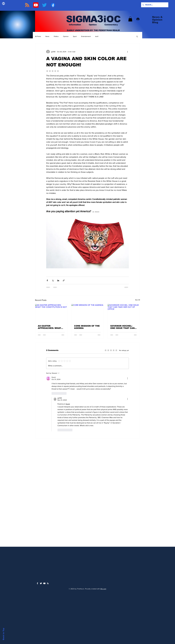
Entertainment (86, 36)
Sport (75, 36)
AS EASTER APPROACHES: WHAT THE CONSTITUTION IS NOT (51, 327)
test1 (97, 36)
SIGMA (80, 19)
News (47, 36)
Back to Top (4, 634)
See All (138, 300)
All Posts (38, 36)
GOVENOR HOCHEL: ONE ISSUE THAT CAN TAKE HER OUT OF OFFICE (122, 327)
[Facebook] (53, 5)
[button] (130, 19)
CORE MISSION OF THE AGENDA (87, 327)
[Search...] (154, 5)
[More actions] (127, 52)
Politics (56, 36)
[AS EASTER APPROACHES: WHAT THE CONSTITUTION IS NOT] (51, 313)
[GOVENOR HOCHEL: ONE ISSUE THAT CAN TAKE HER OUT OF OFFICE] (124, 313)
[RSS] (27, 5)
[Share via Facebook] (47, 280)
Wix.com (103, 589)
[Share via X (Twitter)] (53, 280)
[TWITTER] (44, 5)
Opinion (66, 36)
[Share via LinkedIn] (58, 280)
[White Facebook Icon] (37, 583)
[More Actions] (127, 378)
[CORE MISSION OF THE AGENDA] (88, 313)
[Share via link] (64, 280)
